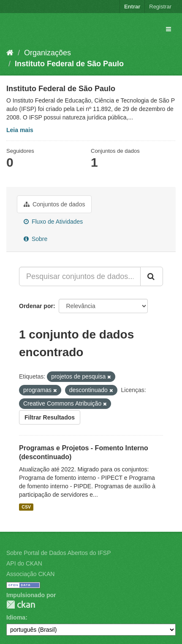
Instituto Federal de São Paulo (69, 64)
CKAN (21, 605)
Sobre (35, 239)
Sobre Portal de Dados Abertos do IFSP (58, 553)
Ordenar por (36, 306)
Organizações (48, 53)
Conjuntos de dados (54, 204)
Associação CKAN (30, 574)
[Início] (10, 53)
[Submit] (152, 276)
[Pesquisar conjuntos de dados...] (80, 276)
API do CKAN (24, 563)
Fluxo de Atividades (53, 222)
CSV (26, 507)
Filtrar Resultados (50, 417)
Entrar (132, 7)
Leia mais (20, 130)
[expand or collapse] (168, 29)
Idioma (16, 617)
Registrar (160, 7)
